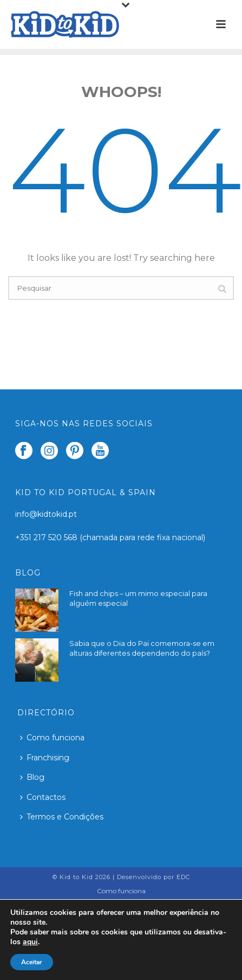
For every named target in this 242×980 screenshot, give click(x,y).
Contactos (43, 797)
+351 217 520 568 (47, 537)
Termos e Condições (62, 817)
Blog (32, 777)
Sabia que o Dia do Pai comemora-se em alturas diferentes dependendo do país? (142, 648)
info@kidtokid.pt (46, 514)
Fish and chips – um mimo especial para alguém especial (138, 598)
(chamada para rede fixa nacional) (142, 537)
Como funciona (52, 738)
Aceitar (32, 962)
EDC (183, 877)
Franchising (45, 758)
